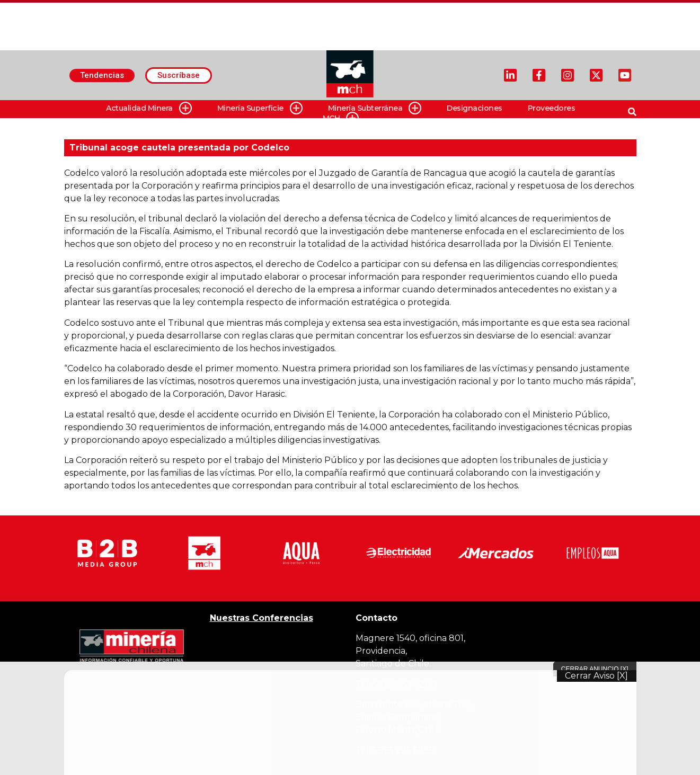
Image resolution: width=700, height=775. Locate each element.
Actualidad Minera (149, 108)
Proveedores (552, 108)
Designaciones (475, 108)
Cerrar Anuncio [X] (595, 669)
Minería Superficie (260, 108)
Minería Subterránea (375, 108)
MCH (341, 118)
